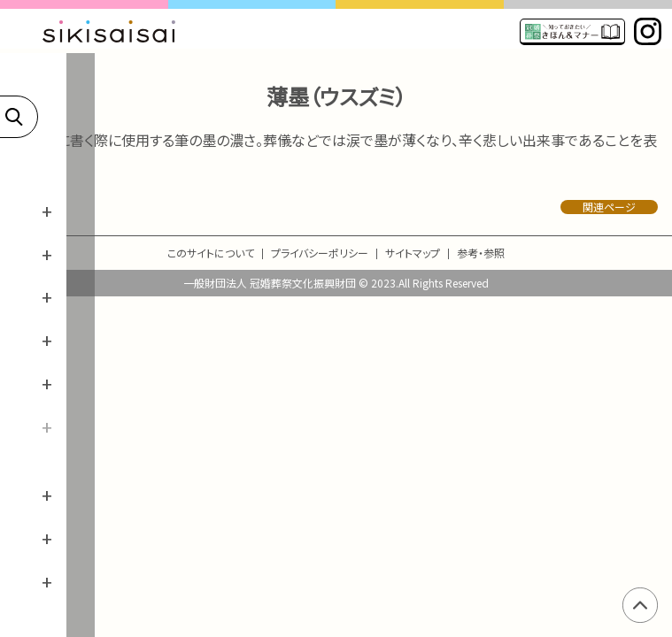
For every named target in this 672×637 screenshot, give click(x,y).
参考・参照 (481, 253)
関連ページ (609, 207)
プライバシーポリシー (320, 253)
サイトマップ (413, 253)
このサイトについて (211, 253)
